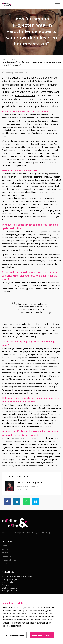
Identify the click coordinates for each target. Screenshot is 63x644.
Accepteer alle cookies (42, 635)
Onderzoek (6, 556)
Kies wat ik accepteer (15, 635)
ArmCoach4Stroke (25, 95)
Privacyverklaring (9, 560)
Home (4, 59)
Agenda (5, 549)
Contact (5, 563)
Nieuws (14, 59)
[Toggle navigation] (58, 5)
